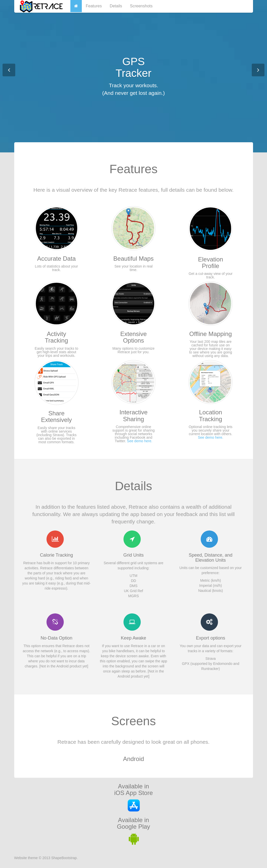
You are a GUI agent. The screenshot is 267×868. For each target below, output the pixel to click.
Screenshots (141, 6)
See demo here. (140, 441)
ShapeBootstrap (64, 858)
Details (116, 6)
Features (94, 6)
